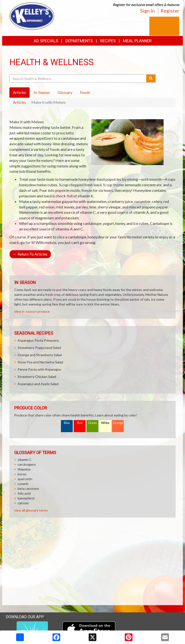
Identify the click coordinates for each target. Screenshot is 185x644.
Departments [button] (79, 41)
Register (170, 11)
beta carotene (28, 488)
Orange (118, 423)
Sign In (147, 11)
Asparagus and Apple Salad (38, 384)
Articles (20, 102)
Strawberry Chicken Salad (37, 377)
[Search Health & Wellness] (78, 78)
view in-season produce (32, 311)
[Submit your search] (151, 78)
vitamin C (25, 460)
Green (92, 423)
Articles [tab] (20, 92)
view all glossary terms (31, 510)
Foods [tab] (85, 92)
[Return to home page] (32, 16)
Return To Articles (30, 254)
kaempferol (26, 498)
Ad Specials (46, 41)
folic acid (24, 493)
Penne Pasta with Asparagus (39, 369)
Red (80, 423)
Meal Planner (137, 41)
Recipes (108, 41)
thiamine (24, 469)
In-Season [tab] (42, 92)
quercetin (25, 479)
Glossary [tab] (65, 92)
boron (22, 474)
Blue (67, 423)
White (105, 423)
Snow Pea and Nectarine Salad (40, 362)
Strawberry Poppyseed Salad (39, 348)
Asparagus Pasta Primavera (38, 340)
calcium (23, 503)
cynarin (23, 484)
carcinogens (27, 464)
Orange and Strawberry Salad (40, 355)
